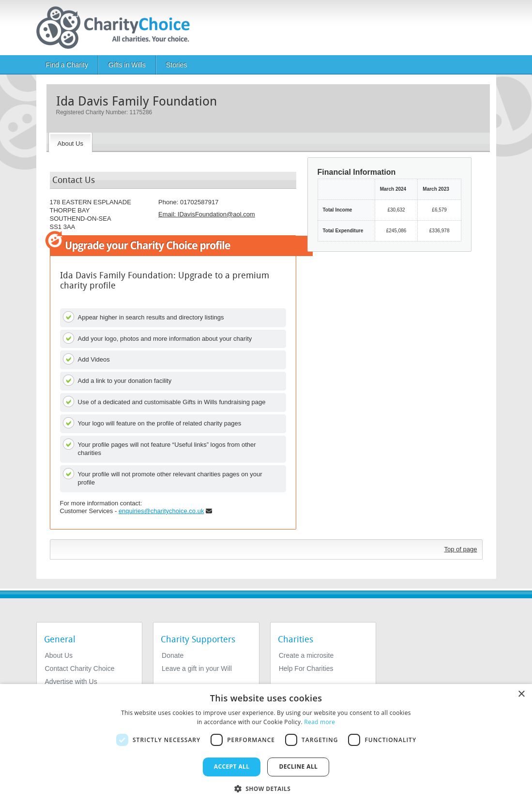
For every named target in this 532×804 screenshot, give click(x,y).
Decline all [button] (298, 766)
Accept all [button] (232, 766)
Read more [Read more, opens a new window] (319, 722)
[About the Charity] (70, 142)
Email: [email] (207, 214)
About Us (59, 655)
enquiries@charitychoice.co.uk (161, 511)
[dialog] (266, 744)
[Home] (117, 28)
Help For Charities (306, 668)
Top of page (461, 549)
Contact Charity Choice (80, 668)
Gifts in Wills (127, 65)
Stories (177, 65)
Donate (173, 655)
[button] (266, 788)
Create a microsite (306, 655)
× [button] (521, 694)
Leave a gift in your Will (197, 668)
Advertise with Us (71, 682)
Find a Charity (67, 65)
